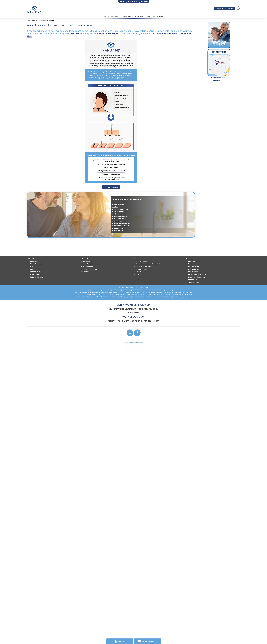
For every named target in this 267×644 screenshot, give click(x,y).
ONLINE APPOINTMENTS (225, 8)
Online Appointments (144, 266)
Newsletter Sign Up (90, 269)
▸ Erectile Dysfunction (120, 209)
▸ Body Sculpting (118, 205)
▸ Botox (115, 207)
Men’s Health (193, 272)
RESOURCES (127, 16)
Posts (32, 266)
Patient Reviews (36, 272)
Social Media (88, 266)
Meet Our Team (36, 264)
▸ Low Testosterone (119, 219)
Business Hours (141, 269)
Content (86, 272)
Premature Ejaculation (197, 277)
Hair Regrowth (194, 266)
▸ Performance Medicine (121, 223)
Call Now (139, 272)
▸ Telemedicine (118, 230)
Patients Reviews (37, 277)
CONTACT (139, 16)
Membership (88, 261)
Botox (191, 264)
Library (33, 269)
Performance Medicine (197, 274)
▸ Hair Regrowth (118, 212)
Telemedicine (194, 282)
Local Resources (89, 264)
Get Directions (141, 261)
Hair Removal (193, 269)
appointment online (107, 34)
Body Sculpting (194, 261)
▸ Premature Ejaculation (121, 226)
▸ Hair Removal (118, 214)
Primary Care (193, 280)
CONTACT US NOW (111, 187)
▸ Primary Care (118, 228)
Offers (160, 16)
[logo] (34, 9)
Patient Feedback (37, 274)
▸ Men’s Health (117, 221)
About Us (34, 261)
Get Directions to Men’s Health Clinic (150, 264)
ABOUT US (151, 16)
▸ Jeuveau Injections (120, 216)
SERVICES (114, 16)
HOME (106, 16)
